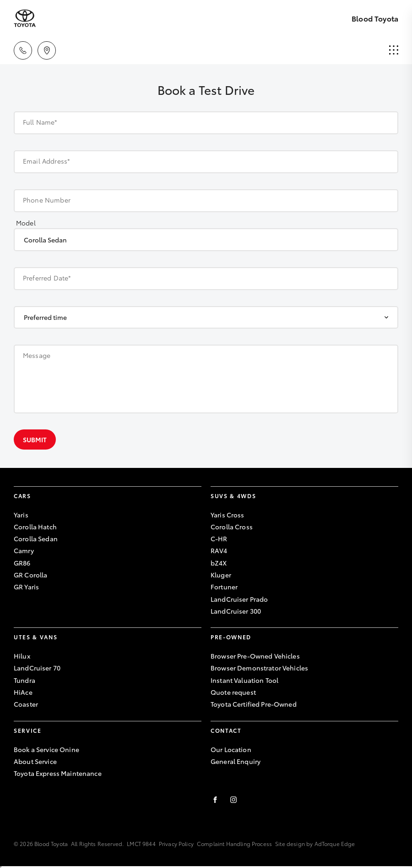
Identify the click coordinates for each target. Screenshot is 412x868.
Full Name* (40, 122)
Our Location (231, 749)
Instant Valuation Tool (244, 680)
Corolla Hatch (35, 527)
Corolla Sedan (36, 538)
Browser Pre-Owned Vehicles (255, 656)
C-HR (219, 538)
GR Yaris (26, 587)
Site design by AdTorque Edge (315, 843)
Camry (24, 550)
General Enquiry (236, 761)
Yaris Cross (228, 515)
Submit (35, 439)
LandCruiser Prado (239, 599)
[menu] (394, 50)
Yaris (21, 515)
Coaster (26, 704)
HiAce (23, 692)
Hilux (22, 656)
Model (26, 223)
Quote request (233, 692)
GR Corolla (30, 575)
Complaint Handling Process (234, 843)
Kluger (221, 575)
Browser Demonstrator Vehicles (259, 668)
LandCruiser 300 (236, 611)
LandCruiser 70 (37, 668)
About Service (35, 761)
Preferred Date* (47, 278)
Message (37, 355)
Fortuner (224, 587)
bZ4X (219, 563)
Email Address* (46, 161)
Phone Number (47, 200)
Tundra (24, 680)
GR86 (22, 563)
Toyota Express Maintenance (58, 773)
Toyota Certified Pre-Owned (254, 704)
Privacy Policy (176, 843)
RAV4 (219, 550)
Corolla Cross (232, 527)
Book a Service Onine (46, 749)
